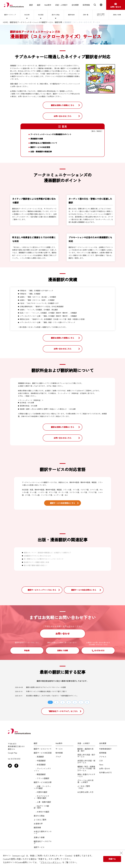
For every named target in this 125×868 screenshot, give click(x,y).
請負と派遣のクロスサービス (86, 775)
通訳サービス (39, 847)
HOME (5, 22)
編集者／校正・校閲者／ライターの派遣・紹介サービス (86, 769)
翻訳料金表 (72, 15)
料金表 (27, 650)
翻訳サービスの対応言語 (40, 147)
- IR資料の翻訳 (40, 792)
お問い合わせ (63, 634)
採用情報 (86, 5)
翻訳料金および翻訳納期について (44, 143)
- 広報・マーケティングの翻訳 (42, 787)
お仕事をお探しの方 (85, 792)
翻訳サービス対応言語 (43, 753)
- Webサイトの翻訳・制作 (41, 807)
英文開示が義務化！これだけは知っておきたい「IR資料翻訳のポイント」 (52, 696)
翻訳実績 (37, 828)
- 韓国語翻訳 (40, 774)
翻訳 (31, 5)
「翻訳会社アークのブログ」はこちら (63, 711)
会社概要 (75, 5)
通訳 (39, 5)
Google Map (13, 753)
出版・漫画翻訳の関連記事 (41, 152)
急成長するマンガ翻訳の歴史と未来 (36, 562)
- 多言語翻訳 (40, 765)
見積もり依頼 (117, 15)
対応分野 (28, 15)
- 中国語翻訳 (40, 761)
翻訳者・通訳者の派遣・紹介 (85, 750)
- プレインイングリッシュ (42, 770)
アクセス (103, 757)
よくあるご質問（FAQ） (84, 787)
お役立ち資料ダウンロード (100, 15)
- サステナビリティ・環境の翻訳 (41, 797)
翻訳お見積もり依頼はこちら (63, 105)
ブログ (58, 757)
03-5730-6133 (99, 650)
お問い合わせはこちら (63, 116)
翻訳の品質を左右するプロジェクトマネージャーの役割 (46, 687)
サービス (59, 749)
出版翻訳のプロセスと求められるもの (37, 556)
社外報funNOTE (105, 773)
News (101, 765)
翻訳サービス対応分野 (43, 782)
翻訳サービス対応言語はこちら (63, 503)
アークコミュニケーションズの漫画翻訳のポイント (51, 134)
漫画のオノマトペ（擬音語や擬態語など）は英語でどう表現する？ (48, 553)
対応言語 (41, 15)
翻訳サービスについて (43, 749)
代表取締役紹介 (105, 749)
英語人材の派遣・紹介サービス (86, 756)
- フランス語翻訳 (41, 778)
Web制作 (48, 5)
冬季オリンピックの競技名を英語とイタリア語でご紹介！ (47, 691)
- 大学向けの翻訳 (41, 812)
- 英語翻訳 (39, 757)
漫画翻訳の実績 (37, 139)
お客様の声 (38, 824)
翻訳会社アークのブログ (43, 842)
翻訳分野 (59, 22)
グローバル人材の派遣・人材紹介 (85, 781)
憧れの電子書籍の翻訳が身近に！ (36, 565)
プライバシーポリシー (50, 862)
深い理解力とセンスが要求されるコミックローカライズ (44, 559)
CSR (101, 761)
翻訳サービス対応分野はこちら (84, 590)
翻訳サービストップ (11, 15)
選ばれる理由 (56, 15)
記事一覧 (86, 15)
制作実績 (59, 753)
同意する (112, 859)
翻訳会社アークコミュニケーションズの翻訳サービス (31, 22)
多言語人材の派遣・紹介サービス (86, 762)
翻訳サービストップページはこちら (42, 590)
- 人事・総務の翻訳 (42, 802)
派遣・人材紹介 (61, 5)
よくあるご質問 (40, 820)
